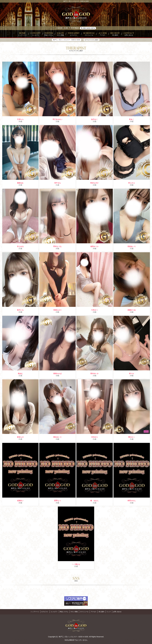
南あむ (20, 374)
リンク (112, 612)
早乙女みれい (58, 120)
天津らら (20, 120)
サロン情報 (74, 612)
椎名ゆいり (58, 438)
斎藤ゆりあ (132, 311)
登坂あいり (132, 247)
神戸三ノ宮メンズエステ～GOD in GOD (73, 636)
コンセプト (52, 612)
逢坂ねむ (20, 183)
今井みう (94, 311)
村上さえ (132, 183)
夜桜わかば (58, 374)
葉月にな (20, 311)
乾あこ (132, 120)
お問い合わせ (122, 612)
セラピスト (41, 612)
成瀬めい (20, 501)
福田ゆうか (94, 247)
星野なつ (58, 501)
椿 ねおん (94, 501)
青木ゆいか (94, 374)
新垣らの (20, 438)
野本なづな (58, 247)
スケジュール (85, 612)
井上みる (20, 247)
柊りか (132, 374)
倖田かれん (132, 501)
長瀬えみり (58, 311)
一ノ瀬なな (76, 565)
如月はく (94, 120)
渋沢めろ (94, 438)
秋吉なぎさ (94, 183)
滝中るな (58, 183)
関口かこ (132, 438)
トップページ (30, 612)
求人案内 (104, 612)
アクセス (95, 612)
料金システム (63, 612)
